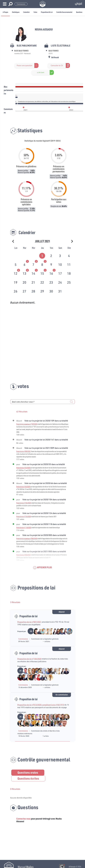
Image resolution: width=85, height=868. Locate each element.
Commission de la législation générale (45, 639)
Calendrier (26, 12)
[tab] (42, 255)
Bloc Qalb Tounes (21, 51)
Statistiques (16, 12)
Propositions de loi (47, 12)
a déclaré (41, 72)
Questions (79, 12)
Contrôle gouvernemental (64, 12)
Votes (35, 12)
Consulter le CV (57, 65)
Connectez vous (23, 819)
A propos (5, 12)
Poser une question (25, 65)
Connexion (21, 4)
